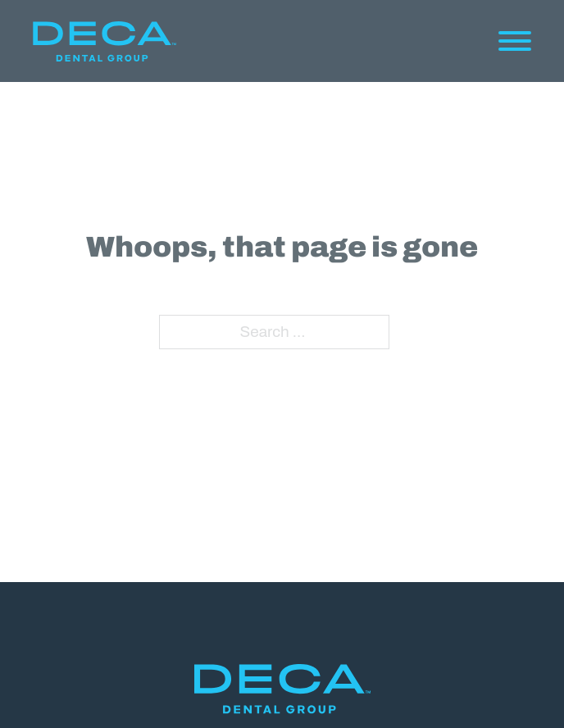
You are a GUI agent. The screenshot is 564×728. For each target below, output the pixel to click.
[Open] (515, 41)
